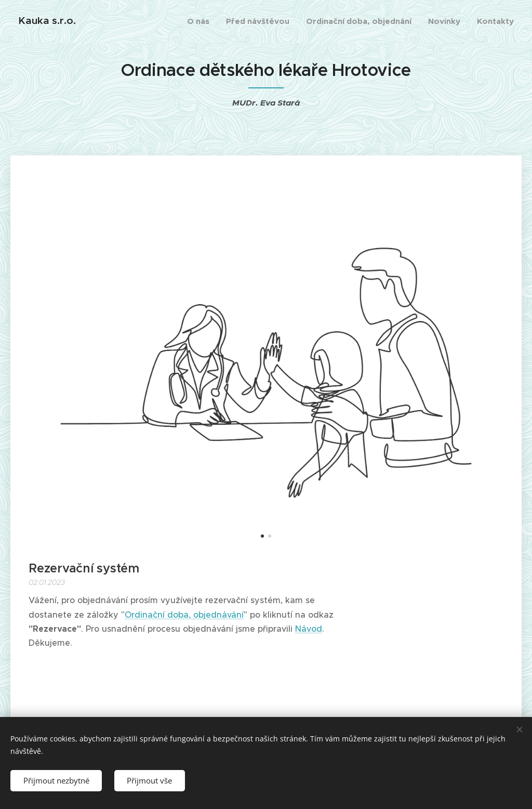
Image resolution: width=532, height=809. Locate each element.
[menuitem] (201, 21)
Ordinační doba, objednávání (184, 614)
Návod (309, 628)
